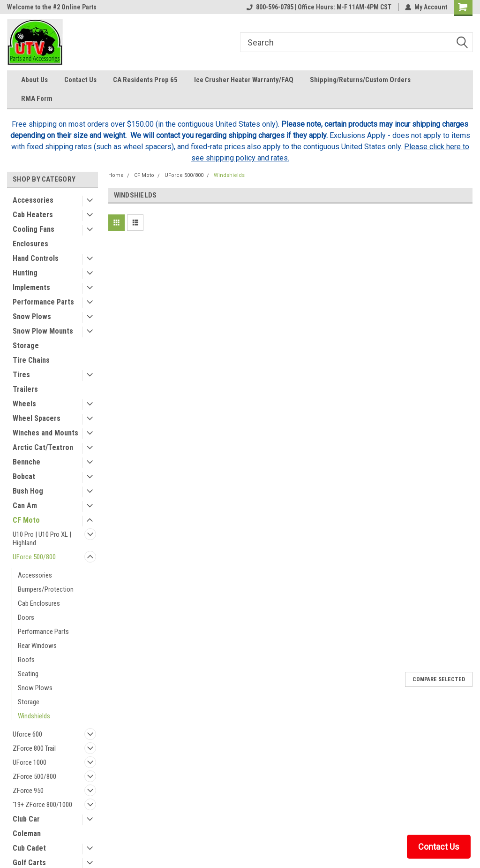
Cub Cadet (29, 848)
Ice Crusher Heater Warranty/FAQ (244, 80)
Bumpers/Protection (46, 589)
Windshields (34, 716)
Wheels (24, 404)
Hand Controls (36, 258)
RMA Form (37, 99)
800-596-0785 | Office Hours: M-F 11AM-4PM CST (319, 7)
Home (116, 175)
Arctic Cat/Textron (43, 447)
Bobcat (24, 476)
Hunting (25, 273)
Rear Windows (37, 646)
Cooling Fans (34, 229)
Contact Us (80, 80)
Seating (28, 674)
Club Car (26, 819)
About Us (34, 80)
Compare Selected (439, 679)
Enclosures (30, 244)
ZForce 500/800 (34, 777)
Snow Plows (32, 316)
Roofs (26, 660)
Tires (21, 375)
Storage (26, 346)
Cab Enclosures (39, 603)
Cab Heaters (33, 215)
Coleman (27, 834)
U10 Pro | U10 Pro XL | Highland (42, 539)
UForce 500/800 (34, 557)
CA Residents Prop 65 (145, 80)
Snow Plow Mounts (43, 331)
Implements (31, 287)
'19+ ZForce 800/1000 (42, 805)
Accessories (33, 200)
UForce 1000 (30, 762)
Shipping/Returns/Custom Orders (360, 80)
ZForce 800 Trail (34, 748)
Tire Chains (31, 360)
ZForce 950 (28, 791)
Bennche (26, 462)
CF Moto (26, 520)
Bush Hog (28, 491)
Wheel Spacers (37, 418)
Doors (26, 617)
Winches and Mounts (45, 433)
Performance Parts (43, 302)
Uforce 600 (27, 734)
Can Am (25, 506)
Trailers (25, 389)
